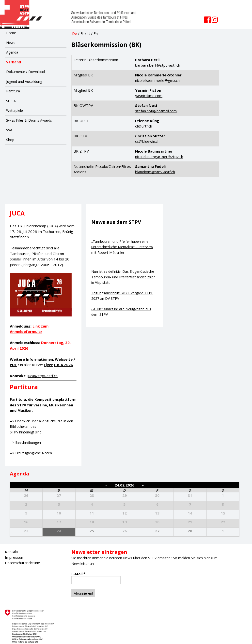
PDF (13, 365)
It (89, 33)
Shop (10, 140)
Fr (82, 33)
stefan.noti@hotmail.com (156, 111)
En (96, 33)
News (11, 43)
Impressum (15, 557)
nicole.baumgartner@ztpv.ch (159, 157)
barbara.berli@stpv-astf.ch (158, 65)
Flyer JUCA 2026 (58, 365)
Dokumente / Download (25, 72)
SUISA (11, 101)
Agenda (12, 52)
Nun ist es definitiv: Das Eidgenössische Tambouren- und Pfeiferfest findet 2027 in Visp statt (123, 277)
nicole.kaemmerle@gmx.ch (157, 80)
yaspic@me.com (149, 96)
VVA (9, 130)
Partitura (13, 91)
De (75, 33)
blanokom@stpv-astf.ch (155, 172)
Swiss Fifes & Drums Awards (29, 120)
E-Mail (78, 574)
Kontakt (12, 552)
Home (11, 33)
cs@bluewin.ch (147, 141)
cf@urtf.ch (144, 126)
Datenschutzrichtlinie (23, 563)
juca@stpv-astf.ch (42, 376)
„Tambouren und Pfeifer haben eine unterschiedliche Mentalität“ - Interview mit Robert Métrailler (122, 247)
